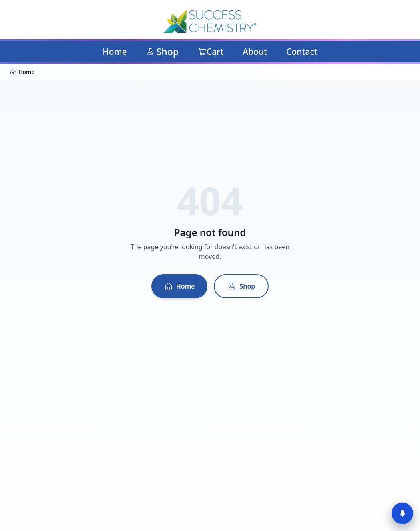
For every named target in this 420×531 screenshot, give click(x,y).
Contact (302, 52)
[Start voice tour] (402, 513)
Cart (211, 52)
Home (115, 52)
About (255, 52)
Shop (162, 52)
